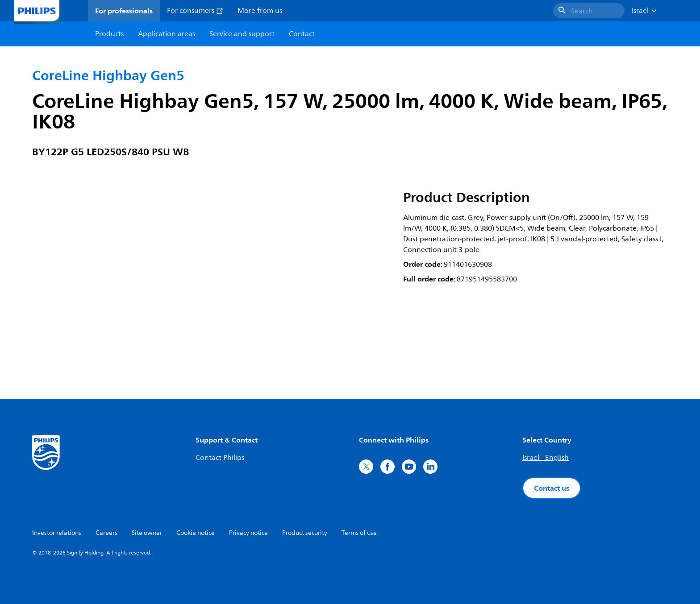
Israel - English (546, 458)
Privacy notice (248, 533)
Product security (305, 533)
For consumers (195, 11)
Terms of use (359, 533)
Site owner (147, 533)
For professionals (124, 11)
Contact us (552, 488)
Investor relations (57, 533)
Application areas (167, 34)
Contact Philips (220, 458)
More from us (260, 11)
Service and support (242, 34)
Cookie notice (196, 533)
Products (109, 34)
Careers (106, 533)
